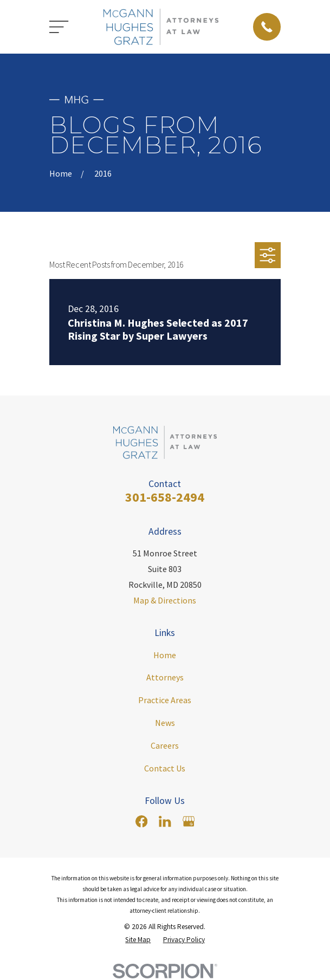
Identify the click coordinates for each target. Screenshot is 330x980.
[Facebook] (141, 821)
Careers (165, 745)
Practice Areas (165, 700)
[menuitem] (138, 940)
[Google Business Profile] (189, 821)
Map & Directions (165, 600)
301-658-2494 (165, 497)
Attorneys (165, 677)
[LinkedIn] (165, 821)
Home (165, 655)
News (165, 723)
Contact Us (165, 768)
